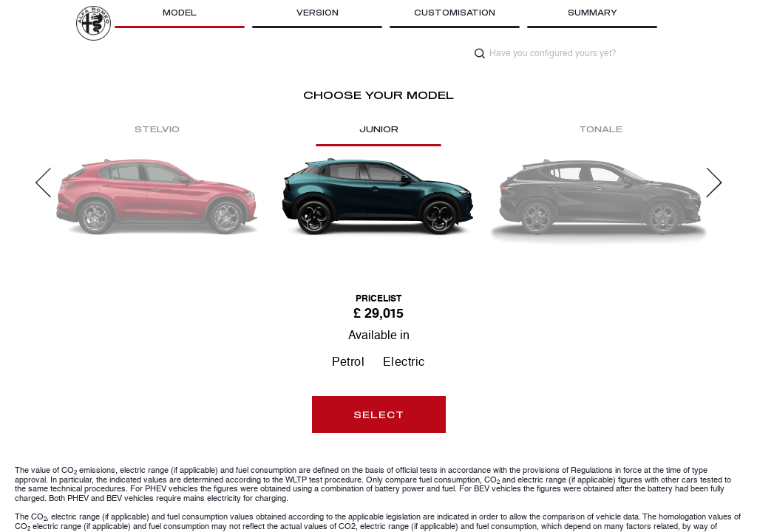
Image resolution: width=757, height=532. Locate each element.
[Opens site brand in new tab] (94, 23)
